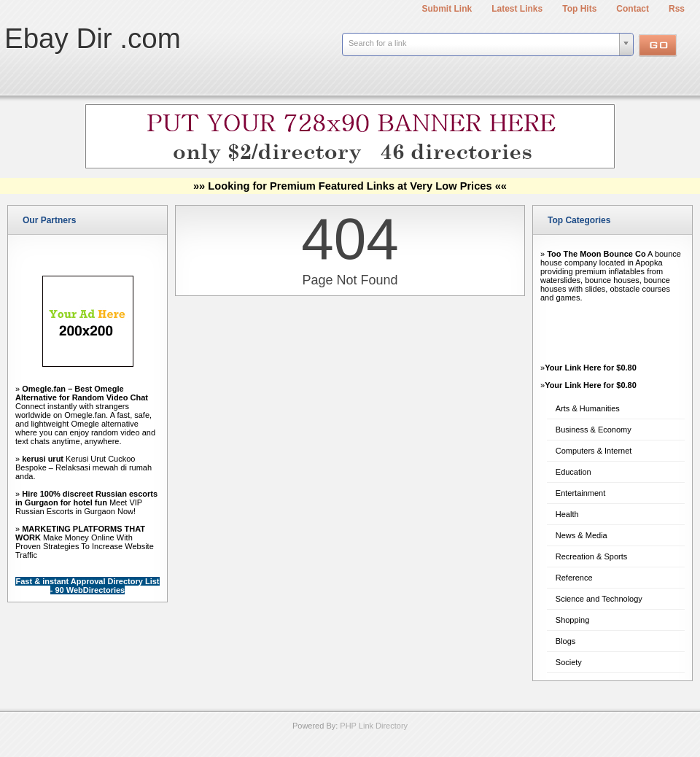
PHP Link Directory (374, 726)
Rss (677, 9)
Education (573, 472)
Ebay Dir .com (93, 38)
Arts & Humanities (588, 408)
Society (569, 662)
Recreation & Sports (591, 556)
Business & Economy (594, 430)
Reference (574, 578)
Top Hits (579, 9)
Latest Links (517, 9)
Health (567, 514)
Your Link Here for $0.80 (591, 368)
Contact (633, 9)
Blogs (566, 641)
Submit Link (447, 9)
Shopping (573, 620)
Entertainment (580, 493)
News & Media (582, 535)
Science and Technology (599, 599)
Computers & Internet (594, 451)
